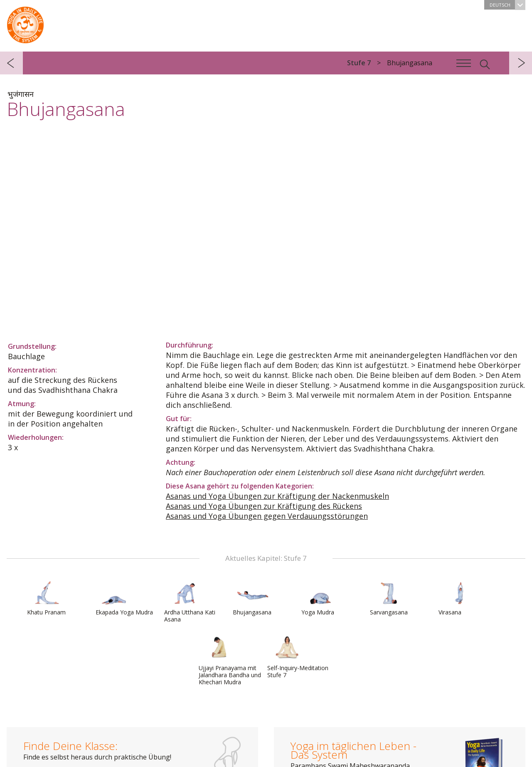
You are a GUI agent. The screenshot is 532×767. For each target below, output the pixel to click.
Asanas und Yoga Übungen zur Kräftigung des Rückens (264, 506)
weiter (521, 63)
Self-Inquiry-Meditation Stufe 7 (298, 657)
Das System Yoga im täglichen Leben (25, 23)
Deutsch (507, 5)
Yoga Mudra (321, 598)
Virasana (458, 598)
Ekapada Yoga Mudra (124, 598)
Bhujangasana (253, 598)
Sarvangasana (390, 598)
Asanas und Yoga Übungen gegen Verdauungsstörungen (267, 516)
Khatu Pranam (47, 598)
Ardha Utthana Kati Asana (190, 601)
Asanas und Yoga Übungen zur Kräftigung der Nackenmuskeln (277, 496)
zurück (11, 63)
